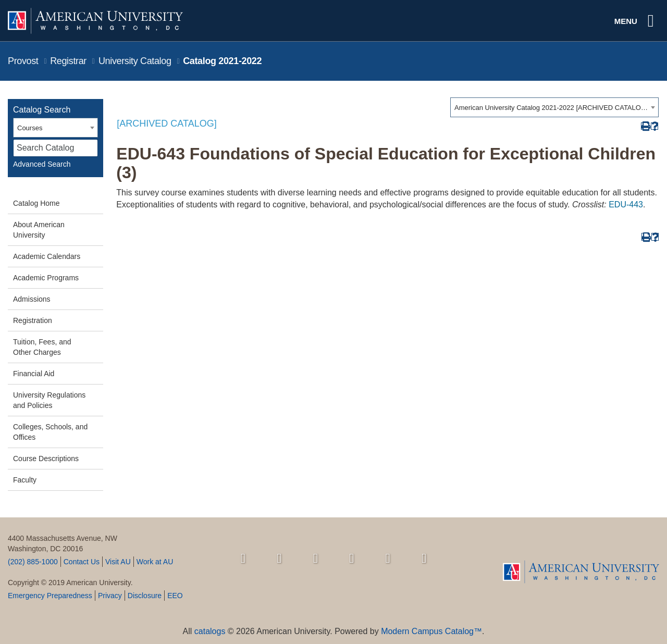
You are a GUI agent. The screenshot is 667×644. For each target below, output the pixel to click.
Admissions (32, 299)
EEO (175, 596)
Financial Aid (34, 374)
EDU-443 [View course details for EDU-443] (626, 205)
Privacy (110, 596)
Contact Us (82, 562)
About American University (39, 230)
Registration (33, 320)
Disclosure (145, 596)
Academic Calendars (47, 256)
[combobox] (554, 107)
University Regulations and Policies (49, 400)
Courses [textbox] (30, 128)
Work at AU (155, 562)
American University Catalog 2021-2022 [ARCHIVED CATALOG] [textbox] (551, 108)
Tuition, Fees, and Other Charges (42, 347)
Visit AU (118, 562)
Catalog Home (36, 203)
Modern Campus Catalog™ (431, 631)
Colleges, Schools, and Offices (50, 432)
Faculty (25, 480)
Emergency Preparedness (50, 596)
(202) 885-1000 (33, 562)
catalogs (210, 631)
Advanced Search (42, 164)
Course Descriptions (46, 459)
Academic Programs (46, 278)
